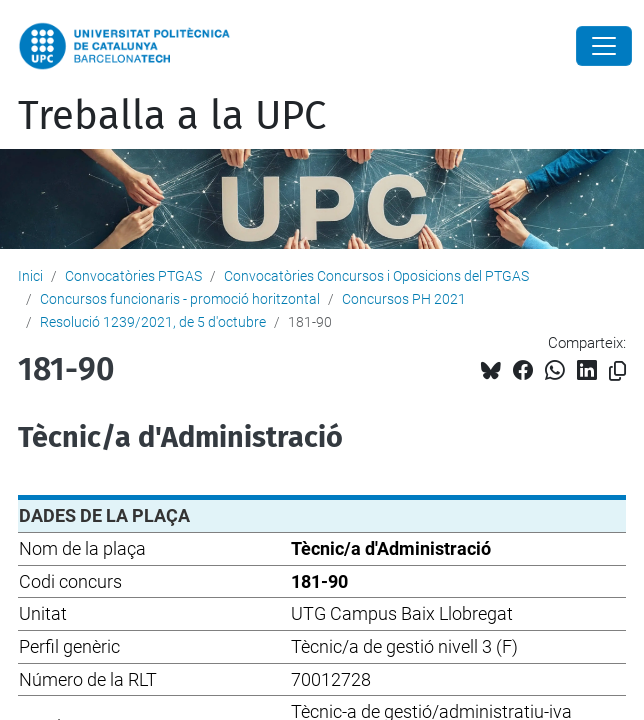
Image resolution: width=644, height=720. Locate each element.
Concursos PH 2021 (404, 299)
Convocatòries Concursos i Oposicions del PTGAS (376, 276)
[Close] (604, 46)
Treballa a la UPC (172, 116)
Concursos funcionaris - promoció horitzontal (180, 299)
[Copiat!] (617, 371)
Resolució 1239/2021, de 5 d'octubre (153, 322)
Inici (30, 276)
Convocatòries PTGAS (133, 276)
